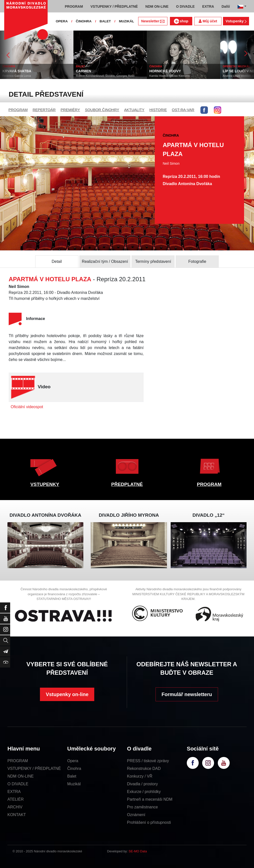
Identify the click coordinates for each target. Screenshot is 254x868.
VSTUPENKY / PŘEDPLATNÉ (34, 769)
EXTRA (14, 792)
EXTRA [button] (208, 6)
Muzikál (74, 784)
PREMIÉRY (70, 110)
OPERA (62, 21)
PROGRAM (18, 110)
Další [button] (226, 6)
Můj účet (208, 21)
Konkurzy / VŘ (140, 776)
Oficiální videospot (27, 407)
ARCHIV (15, 807)
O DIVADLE (18, 784)
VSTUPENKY (45, 484)
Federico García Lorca (17, 76)
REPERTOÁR (44, 110)
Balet (72, 776)
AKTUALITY (134, 110)
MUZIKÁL (126, 21)
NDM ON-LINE (21, 776)
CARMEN (83, 71)
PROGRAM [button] (74, 6)
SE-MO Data (138, 851)
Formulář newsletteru (187, 694)
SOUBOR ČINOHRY (102, 110)
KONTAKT (17, 815)
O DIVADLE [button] (185, 6)
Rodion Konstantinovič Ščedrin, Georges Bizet (105, 76)
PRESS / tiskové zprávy (148, 761)
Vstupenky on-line (67, 694)
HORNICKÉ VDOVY (165, 71)
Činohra (74, 769)
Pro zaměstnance (143, 807)
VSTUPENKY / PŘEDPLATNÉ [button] (114, 6)
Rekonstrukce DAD (144, 769)
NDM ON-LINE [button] (157, 6)
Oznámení (136, 815)
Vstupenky (236, 21)
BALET (105, 21)
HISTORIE (158, 110)
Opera (73, 761)
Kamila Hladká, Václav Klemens (170, 76)
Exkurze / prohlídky (144, 792)
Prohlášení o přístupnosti (149, 822)
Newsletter (153, 21)
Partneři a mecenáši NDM (150, 799)
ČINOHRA (84, 21)
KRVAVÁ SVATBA (17, 71)
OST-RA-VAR (183, 110)
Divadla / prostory (143, 784)
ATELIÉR (16, 799)
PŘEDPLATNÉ (127, 484)
